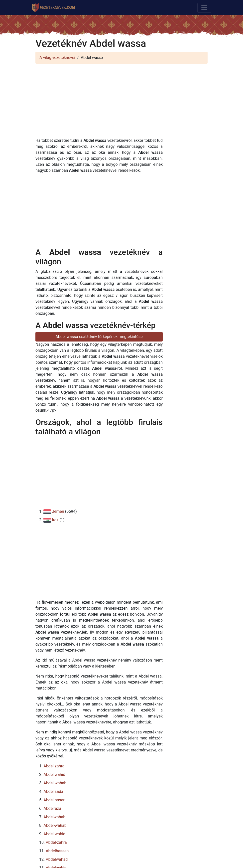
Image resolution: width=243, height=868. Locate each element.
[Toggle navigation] (204, 8)
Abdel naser (54, 800)
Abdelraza (52, 808)
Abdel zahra (54, 766)
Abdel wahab (55, 783)
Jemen (58, 511)
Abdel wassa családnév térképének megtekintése (99, 337)
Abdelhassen (57, 851)
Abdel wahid (54, 775)
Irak (55, 520)
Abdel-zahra (56, 842)
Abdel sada (53, 791)
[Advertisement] (121, 103)
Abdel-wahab (55, 825)
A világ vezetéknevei (57, 58)
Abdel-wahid (54, 834)
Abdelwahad (57, 859)
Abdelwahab (54, 817)
